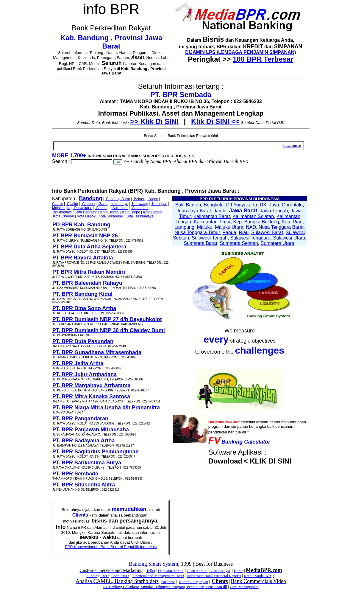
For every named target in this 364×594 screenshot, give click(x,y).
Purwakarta (83, 208)
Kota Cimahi (153, 212)
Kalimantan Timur (212, 222)
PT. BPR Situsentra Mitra (84, 485)
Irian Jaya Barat (194, 211)
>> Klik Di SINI (154, 121)
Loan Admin (197, 571)
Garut (103, 204)
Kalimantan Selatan (253, 216)
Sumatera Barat (201, 243)
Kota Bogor (131, 212)
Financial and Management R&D (158, 576)
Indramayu (119, 204)
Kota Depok (86, 216)
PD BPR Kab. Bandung (81, 225)
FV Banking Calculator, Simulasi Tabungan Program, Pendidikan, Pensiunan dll (165, 587)
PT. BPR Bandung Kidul (82, 294)
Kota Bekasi (110, 212)
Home (238, 571)
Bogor (153, 199)
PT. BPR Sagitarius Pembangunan (96, 452)
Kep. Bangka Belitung (256, 222)
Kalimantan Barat (212, 216)
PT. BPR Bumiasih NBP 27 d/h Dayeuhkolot (107, 319)
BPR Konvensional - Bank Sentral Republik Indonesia (111, 547)
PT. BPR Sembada (181, 95)
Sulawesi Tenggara (250, 238)
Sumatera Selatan (239, 243)
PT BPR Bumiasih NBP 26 (85, 236)
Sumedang (140, 208)
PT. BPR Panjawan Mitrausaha (91, 430)
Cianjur (72, 204)
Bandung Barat (117, 199)
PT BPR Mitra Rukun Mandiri (89, 272)
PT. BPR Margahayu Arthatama (91, 385)
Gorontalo (292, 205)
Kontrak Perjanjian (194, 582)
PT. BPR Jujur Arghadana (85, 374)
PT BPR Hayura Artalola (83, 258)
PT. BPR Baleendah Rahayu (87, 283)
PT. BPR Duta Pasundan (83, 341)
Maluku (205, 227)
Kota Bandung (86, 212)
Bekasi (139, 199)
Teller (151, 571)
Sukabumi (120, 208)
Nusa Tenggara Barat (281, 227)
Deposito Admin (171, 571)
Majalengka (61, 208)
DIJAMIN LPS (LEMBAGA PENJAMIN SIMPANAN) (240, 52)
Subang (102, 208)
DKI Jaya (270, 205)
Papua (229, 233)
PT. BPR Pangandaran (80, 419)
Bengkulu (214, 205)
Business (168, 582)
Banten (194, 205)
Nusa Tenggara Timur (197, 233)
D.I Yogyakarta (242, 205)
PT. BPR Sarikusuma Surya (87, 463)
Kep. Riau (292, 222)
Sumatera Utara (277, 243)
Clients (80, 515)
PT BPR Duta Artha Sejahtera (89, 247)
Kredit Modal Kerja (259, 576)
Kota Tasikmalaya (140, 216)
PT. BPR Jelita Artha (78, 363)
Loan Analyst (220, 571)
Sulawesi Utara (289, 238)
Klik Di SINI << (215, 121)
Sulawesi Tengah (210, 238)
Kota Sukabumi (111, 216)
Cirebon (88, 204)
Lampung (184, 227)
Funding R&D (97, 576)
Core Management (244, 587)
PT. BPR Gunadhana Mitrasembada (97, 352)
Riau (244, 233)
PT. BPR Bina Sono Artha (84, 308)
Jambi (220, 211)
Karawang (140, 204)
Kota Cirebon (63, 216)
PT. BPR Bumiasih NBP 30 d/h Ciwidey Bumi (109, 330)
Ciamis (58, 204)
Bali (179, 205)
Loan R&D (120, 576)
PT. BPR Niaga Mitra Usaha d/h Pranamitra (106, 408)
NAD (251, 227)
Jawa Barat (243, 211)
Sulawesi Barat (267, 233)
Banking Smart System (154, 564)
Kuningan (159, 204)
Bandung (90, 198)
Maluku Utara (229, 227)
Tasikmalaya (62, 212)
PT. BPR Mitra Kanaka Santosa (91, 396)
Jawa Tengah (274, 211)
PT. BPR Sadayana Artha (83, 441)
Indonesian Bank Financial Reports (214, 576)
